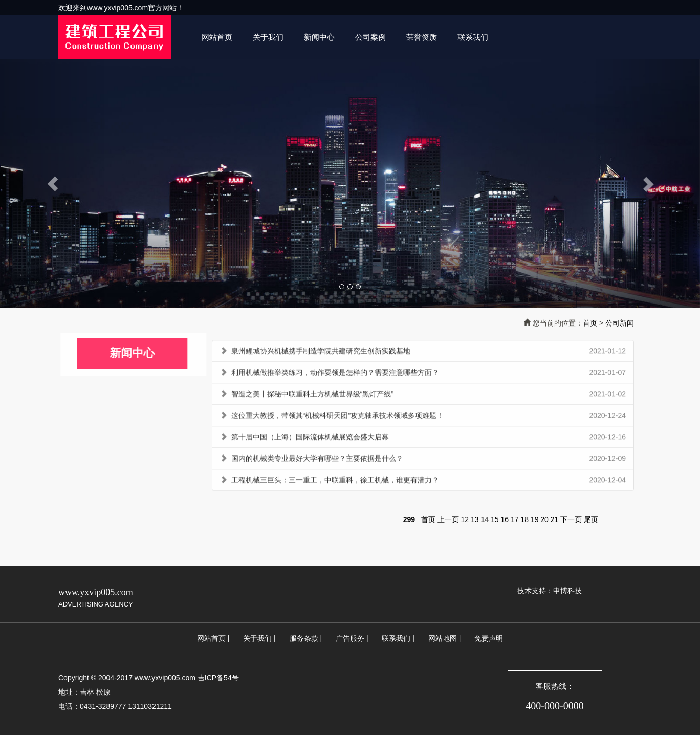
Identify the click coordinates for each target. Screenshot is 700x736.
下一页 (571, 519)
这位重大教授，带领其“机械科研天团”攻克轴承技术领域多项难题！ (337, 417)
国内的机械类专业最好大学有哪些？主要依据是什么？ (317, 460)
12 (465, 519)
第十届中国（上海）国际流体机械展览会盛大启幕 (310, 439)
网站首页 (217, 37)
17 (515, 519)
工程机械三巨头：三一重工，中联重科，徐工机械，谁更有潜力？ (335, 482)
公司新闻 (620, 323)
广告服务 (350, 638)
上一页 (448, 519)
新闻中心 (319, 37)
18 (524, 519)
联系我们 (473, 37)
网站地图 (443, 638)
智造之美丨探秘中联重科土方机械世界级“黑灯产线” (312, 396)
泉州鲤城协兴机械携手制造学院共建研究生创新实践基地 (321, 353)
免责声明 (489, 638)
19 (535, 519)
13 (475, 519)
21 (555, 519)
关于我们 (268, 37)
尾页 (591, 519)
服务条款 (304, 638)
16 (505, 519)
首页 (590, 323)
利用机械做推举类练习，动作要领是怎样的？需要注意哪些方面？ (335, 374)
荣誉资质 (422, 37)
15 (495, 519)
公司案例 (370, 37)
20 (544, 519)
